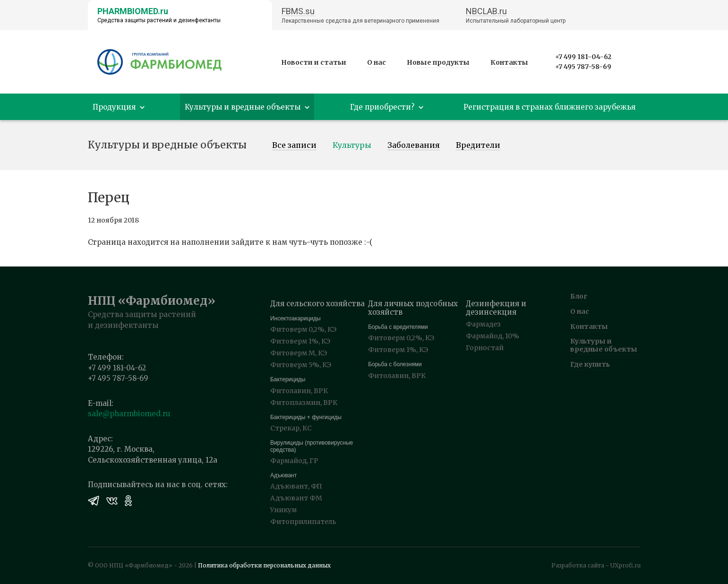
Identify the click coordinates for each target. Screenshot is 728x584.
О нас (377, 62)
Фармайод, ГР (294, 461)
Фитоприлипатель (303, 522)
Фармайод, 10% (492, 336)
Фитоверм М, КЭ (299, 353)
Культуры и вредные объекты (604, 345)
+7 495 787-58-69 (583, 67)
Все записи (294, 146)
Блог (579, 296)
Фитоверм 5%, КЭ (301, 365)
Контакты (509, 62)
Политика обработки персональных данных (264, 565)
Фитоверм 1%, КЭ (300, 341)
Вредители (478, 146)
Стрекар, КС (291, 428)
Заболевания (414, 146)
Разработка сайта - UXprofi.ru (596, 565)
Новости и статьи (314, 62)
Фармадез (483, 324)
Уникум (283, 510)
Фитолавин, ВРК (299, 391)
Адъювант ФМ (296, 498)
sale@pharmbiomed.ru (129, 414)
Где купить (590, 364)
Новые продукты (438, 62)
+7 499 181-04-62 (583, 57)
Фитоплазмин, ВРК (304, 403)
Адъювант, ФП (296, 486)
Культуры (352, 146)
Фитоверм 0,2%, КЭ (303, 329)
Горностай (485, 348)
